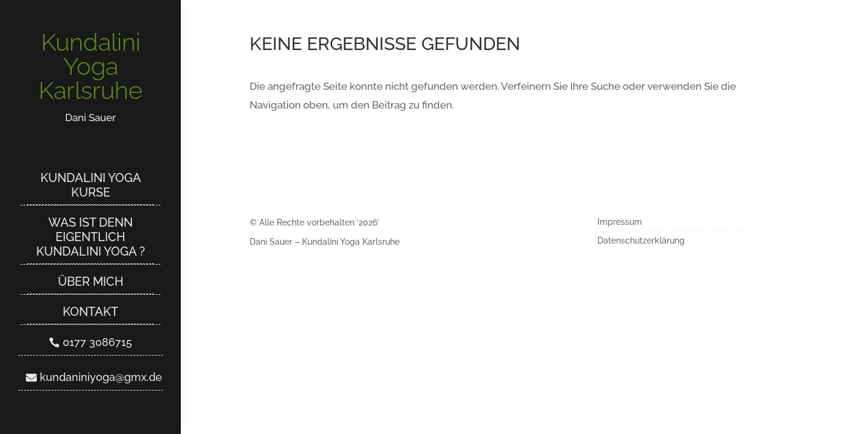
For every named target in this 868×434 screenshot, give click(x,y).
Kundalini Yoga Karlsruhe (90, 66)
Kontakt (90, 312)
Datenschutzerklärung (641, 241)
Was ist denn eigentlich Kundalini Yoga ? (91, 237)
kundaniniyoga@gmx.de (101, 377)
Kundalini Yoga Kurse (91, 185)
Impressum (620, 222)
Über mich (91, 281)
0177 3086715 (97, 342)
